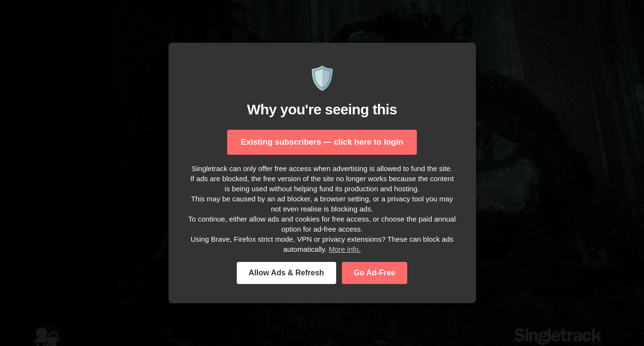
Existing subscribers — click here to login (322, 142)
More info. (345, 249)
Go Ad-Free (375, 273)
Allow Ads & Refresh (286, 273)
